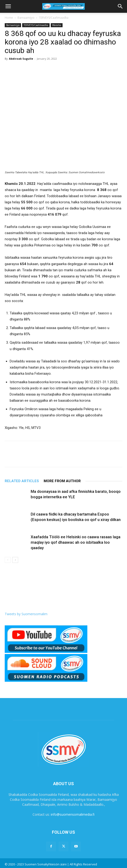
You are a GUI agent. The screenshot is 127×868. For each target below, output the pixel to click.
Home (9, 18)
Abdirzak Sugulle (21, 59)
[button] (8, 6)
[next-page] (15, 560)
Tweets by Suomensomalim (26, 614)
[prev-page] (8, 560)
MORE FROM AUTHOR (62, 481)
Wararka (57, 25)
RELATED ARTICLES (22, 481)
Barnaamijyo (26, 18)
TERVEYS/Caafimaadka (54, 18)
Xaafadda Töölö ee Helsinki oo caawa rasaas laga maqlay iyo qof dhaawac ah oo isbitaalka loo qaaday (76, 542)
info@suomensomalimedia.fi (73, 814)
